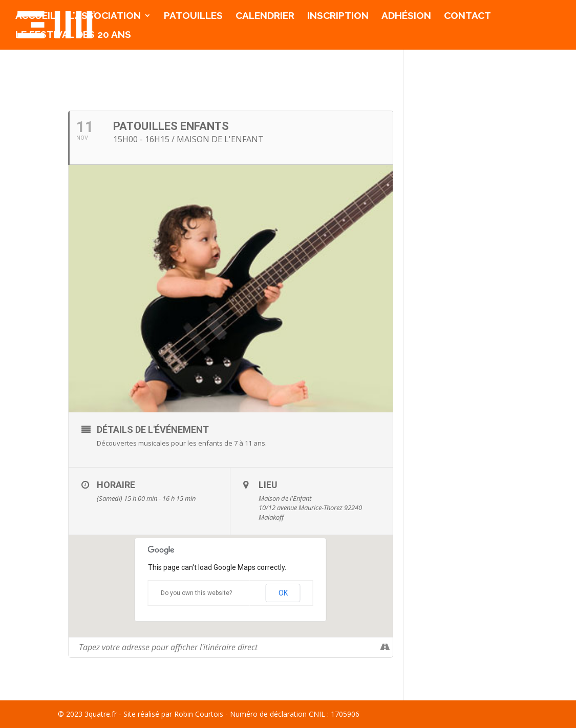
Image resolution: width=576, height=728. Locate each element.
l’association (105, 16)
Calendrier (265, 16)
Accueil (36, 16)
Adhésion (406, 16)
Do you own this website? (196, 593)
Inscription (338, 16)
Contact (467, 16)
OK (283, 593)
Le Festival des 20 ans (73, 35)
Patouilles (193, 16)
